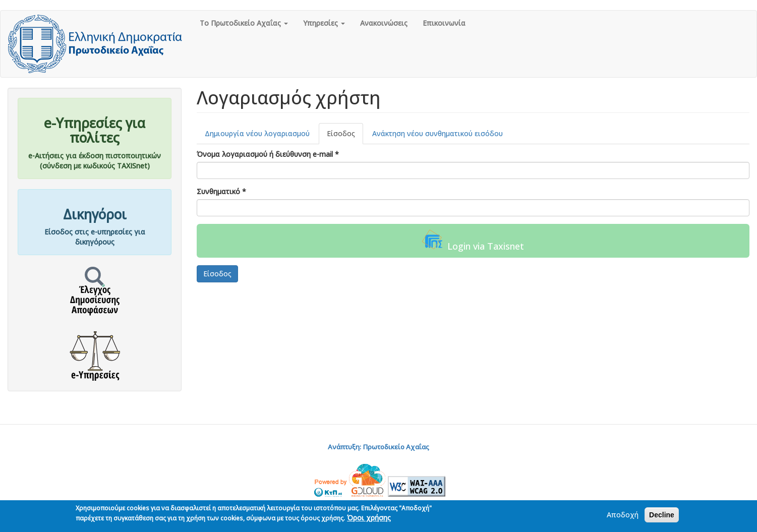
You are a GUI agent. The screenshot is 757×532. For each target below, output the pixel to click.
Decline (662, 516)
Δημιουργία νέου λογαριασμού (257, 133)
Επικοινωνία (444, 23)
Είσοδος (345, 136)
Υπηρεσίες (324, 23)
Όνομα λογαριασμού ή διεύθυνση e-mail (268, 154)
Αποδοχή (623, 516)
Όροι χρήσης (369, 519)
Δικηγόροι (95, 214)
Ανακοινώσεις (384, 23)
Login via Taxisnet (473, 241)
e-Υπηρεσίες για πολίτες (95, 130)
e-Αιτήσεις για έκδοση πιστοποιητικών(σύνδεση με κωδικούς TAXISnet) (95, 161)
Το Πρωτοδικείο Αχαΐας (244, 23)
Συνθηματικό (221, 191)
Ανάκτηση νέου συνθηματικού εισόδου (438, 133)
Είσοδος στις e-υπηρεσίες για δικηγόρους (95, 237)
